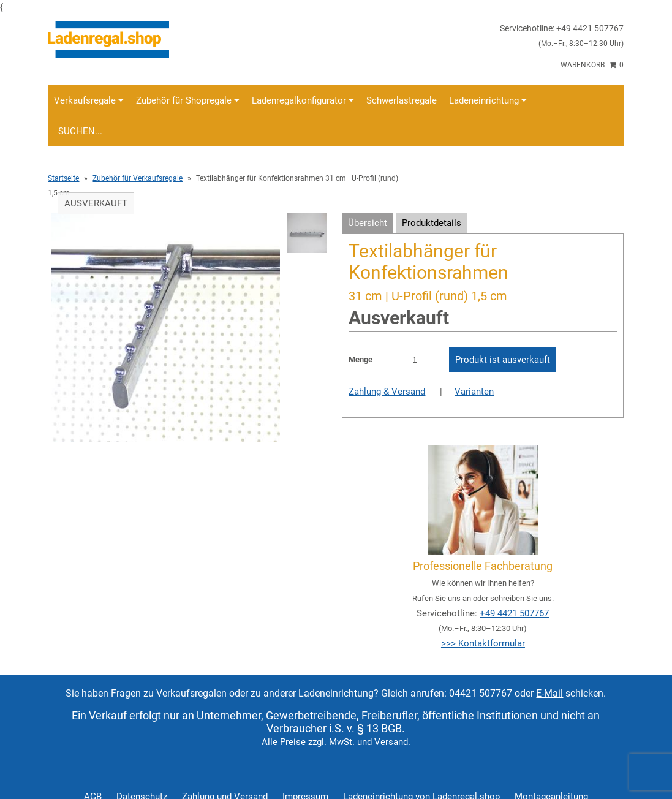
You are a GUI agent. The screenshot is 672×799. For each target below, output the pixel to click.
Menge (361, 359)
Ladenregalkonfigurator (303, 100)
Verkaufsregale (89, 100)
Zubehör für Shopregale (188, 100)
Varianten (474, 392)
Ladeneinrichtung (488, 100)
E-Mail (549, 693)
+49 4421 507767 (514, 613)
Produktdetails (432, 223)
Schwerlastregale (402, 100)
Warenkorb (592, 65)
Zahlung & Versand (387, 392)
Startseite (63, 178)
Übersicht (368, 223)
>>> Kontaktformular (483, 643)
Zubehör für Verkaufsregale (138, 178)
